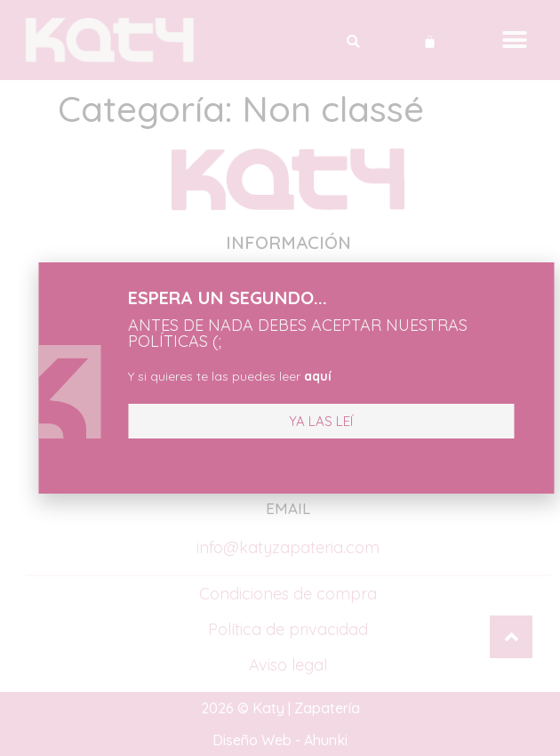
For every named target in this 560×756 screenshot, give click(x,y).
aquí (296, 376)
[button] (299, 421)
